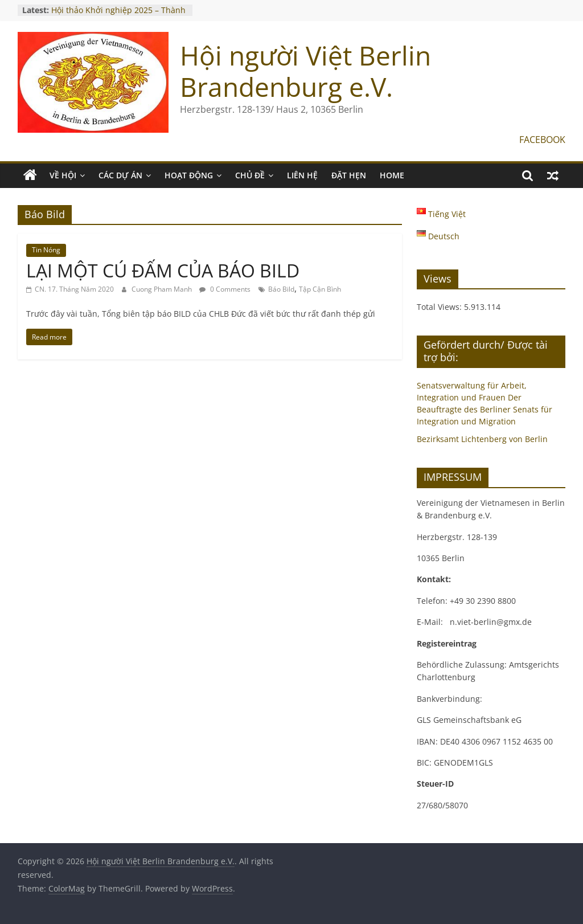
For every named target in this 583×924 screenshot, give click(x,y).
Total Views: (440, 307)
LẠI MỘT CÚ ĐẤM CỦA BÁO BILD (163, 270)
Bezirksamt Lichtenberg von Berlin (482, 439)
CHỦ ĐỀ (250, 175)
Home (392, 175)
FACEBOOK (542, 140)
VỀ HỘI (63, 175)
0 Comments (225, 289)
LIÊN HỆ (302, 175)
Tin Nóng (46, 250)
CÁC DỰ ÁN (120, 175)
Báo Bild (281, 289)
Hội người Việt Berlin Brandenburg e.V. (305, 71)
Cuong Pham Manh (163, 289)
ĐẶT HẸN (349, 175)
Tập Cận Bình (320, 289)
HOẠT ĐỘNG (189, 175)
